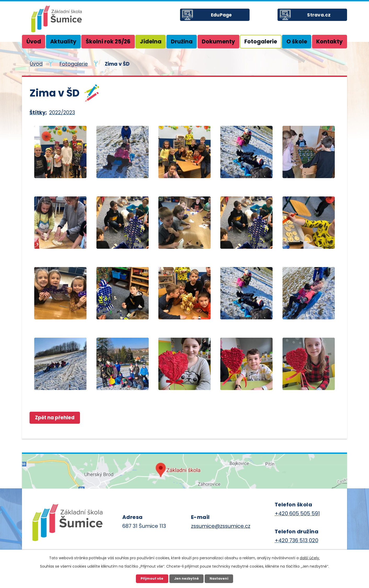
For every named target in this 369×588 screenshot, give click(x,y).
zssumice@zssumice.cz (221, 527)
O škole (297, 41)
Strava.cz (323, 18)
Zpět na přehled (57, 418)
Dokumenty (218, 41)
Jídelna (151, 41)
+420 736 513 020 (296, 541)
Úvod (34, 41)
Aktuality (63, 41)
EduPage (225, 18)
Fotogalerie (261, 41)
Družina (182, 41)
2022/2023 (62, 113)
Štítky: (38, 113)
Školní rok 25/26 (108, 41)
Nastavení (220, 578)
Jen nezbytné (186, 578)
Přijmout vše (151, 578)
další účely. (310, 557)
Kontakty (329, 41)
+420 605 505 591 (297, 514)
